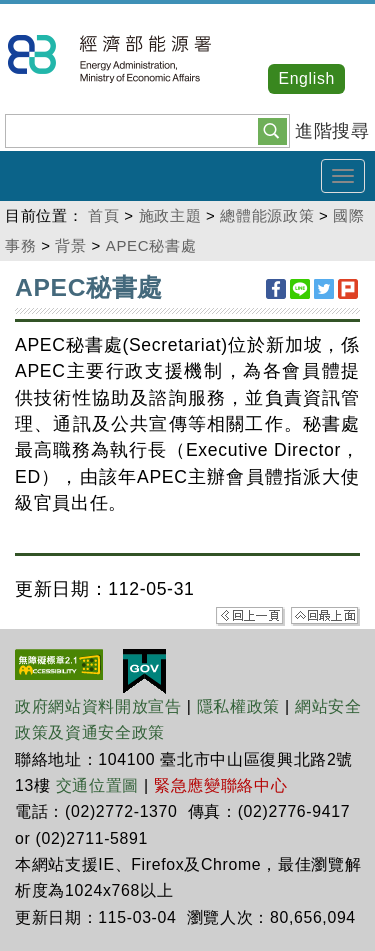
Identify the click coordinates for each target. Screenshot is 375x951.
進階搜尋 (332, 131)
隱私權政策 (238, 706)
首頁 (103, 215)
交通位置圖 (97, 785)
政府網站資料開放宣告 (98, 706)
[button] (272, 130)
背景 (70, 245)
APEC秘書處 (151, 245)
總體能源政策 (267, 215)
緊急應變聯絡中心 (220, 785)
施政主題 (170, 215)
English (306, 78)
